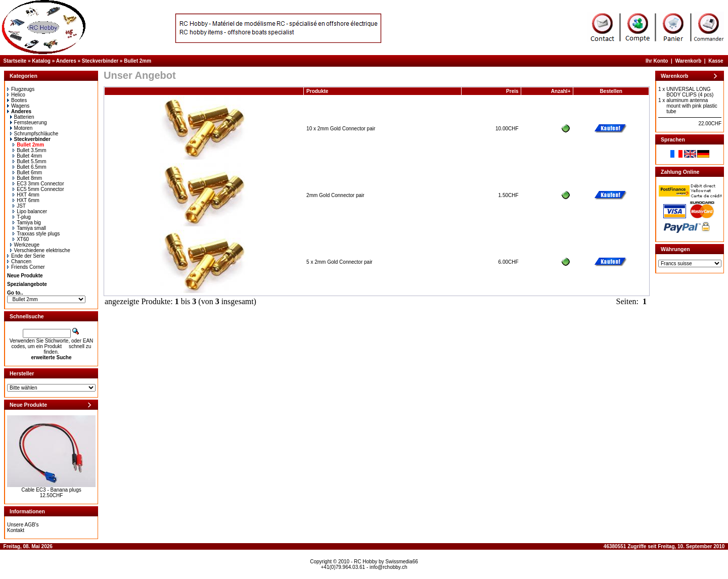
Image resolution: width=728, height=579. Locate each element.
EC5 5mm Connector (38, 189)
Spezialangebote (27, 284)
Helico (16, 95)
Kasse (716, 61)
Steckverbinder (100, 61)
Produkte (317, 91)
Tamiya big (27, 223)
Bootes (17, 100)
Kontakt (16, 530)
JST (19, 206)
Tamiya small (29, 228)
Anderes (66, 61)
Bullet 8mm (27, 178)
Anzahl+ (561, 91)
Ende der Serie (26, 256)
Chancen (19, 261)
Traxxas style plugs (36, 234)
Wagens (18, 106)
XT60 (21, 239)
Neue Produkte (25, 276)
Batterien (22, 117)
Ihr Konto (657, 61)
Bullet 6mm (27, 173)
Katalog (41, 61)
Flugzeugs (21, 89)
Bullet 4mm (27, 156)
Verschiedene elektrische (40, 250)
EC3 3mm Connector (38, 184)
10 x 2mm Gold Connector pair (341, 129)
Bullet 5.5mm (29, 161)
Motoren (21, 128)
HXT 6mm (26, 200)
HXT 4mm (26, 195)
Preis (512, 91)
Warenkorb (688, 61)
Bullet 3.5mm (29, 150)
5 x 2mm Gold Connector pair (339, 262)
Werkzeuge (25, 245)
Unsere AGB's (23, 525)
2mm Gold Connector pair (335, 195)
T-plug (22, 217)
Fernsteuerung (29, 123)
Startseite (15, 61)
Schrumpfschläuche (34, 134)
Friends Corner (26, 267)
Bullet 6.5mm (29, 167)
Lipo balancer (30, 211)
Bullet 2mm (138, 61)
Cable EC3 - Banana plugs (51, 490)
